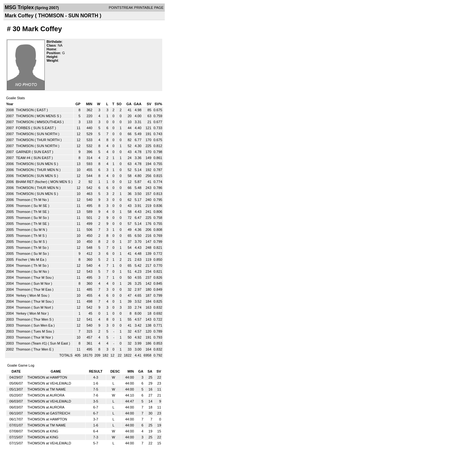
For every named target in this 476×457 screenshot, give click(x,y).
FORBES (23, 128)
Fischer (22, 260)
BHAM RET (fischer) (32, 182)
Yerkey (21, 295)
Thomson (23, 200)
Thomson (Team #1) (32, 343)
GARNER (23, 152)
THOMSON (25, 110)
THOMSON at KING (43, 431)
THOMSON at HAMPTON (47, 377)
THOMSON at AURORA (46, 395)
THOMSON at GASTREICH (49, 413)
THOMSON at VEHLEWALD (49, 383)
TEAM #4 (23, 158)
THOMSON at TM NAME (47, 389)
